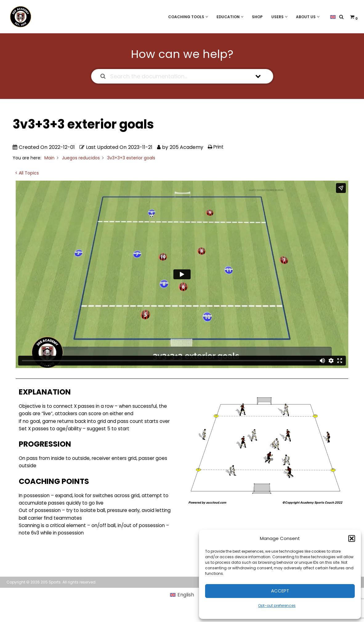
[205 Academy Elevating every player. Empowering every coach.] (19, 17)
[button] (352, 538)
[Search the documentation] (103, 76)
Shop (255, 16)
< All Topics (27, 173)
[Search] (341, 17)
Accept (280, 591)
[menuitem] (333, 17)
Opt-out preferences (277, 606)
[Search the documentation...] (174, 76)
